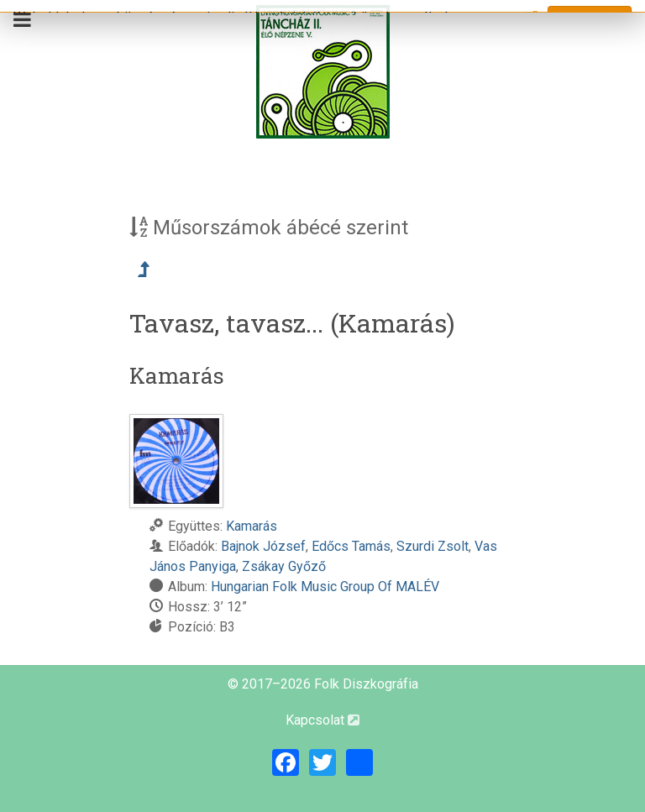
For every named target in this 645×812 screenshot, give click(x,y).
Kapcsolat (322, 720)
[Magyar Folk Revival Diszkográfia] (322, 72)
